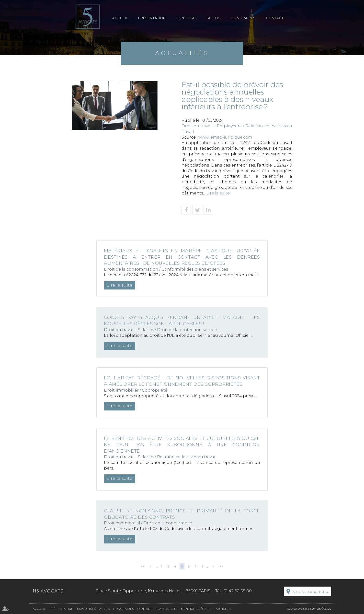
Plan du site (167, 609)
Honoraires (243, 18)
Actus (214, 18)
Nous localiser (311, 592)
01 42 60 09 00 (238, 591)
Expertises (187, 18)
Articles (223, 609)
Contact (275, 18)
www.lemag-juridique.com (225, 137)
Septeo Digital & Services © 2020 (309, 608)
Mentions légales (197, 609)
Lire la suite (218, 193)
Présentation (152, 18)
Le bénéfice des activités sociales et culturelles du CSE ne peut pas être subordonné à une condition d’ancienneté (182, 445)
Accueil (120, 18)
